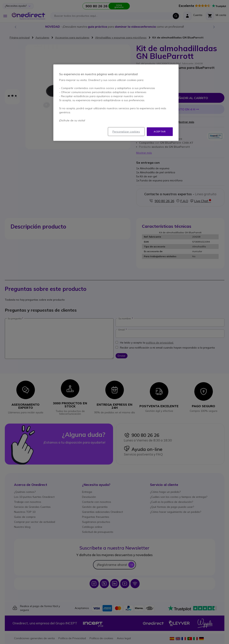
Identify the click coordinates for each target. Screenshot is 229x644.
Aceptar (160, 131)
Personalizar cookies (126, 132)
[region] (116, 103)
